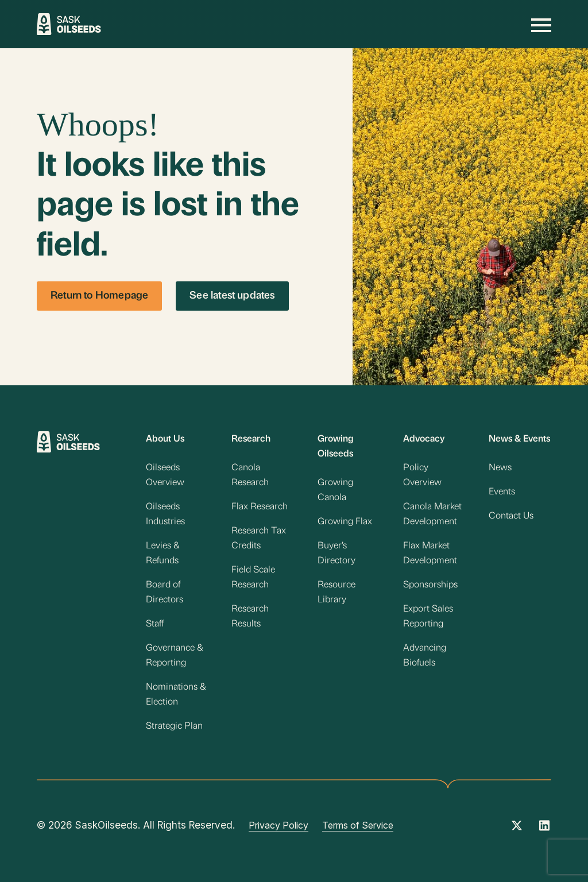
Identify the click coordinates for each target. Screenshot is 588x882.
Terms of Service (358, 825)
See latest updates (232, 296)
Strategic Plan (174, 726)
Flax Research (260, 507)
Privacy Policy (278, 825)
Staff (155, 624)
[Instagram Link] (544, 829)
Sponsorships (430, 585)
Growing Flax (345, 522)
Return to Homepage (99, 296)
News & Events (519, 439)
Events (502, 492)
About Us (165, 439)
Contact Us (511, 516)
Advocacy (424, 439)
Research (251, 439)
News (500, 468)
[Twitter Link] (517, 829)
